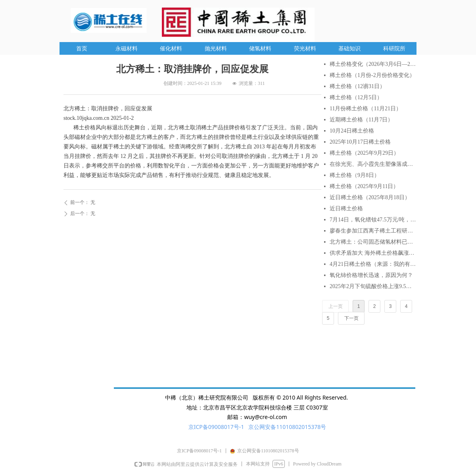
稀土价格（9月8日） (355, 175)
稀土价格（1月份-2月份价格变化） (372, 75)
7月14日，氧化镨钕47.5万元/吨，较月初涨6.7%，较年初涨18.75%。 (373, 220)
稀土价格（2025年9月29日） (364, 153)
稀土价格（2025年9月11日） (364, 186)
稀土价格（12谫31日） (357, 86)
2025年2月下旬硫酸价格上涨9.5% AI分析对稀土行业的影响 (373, 286)
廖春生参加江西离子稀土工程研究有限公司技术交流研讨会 (373, 231)
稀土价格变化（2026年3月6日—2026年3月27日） (373, 64)
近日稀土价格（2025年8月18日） (370, 197)
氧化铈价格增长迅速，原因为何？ (371, 275)
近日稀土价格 (346, 209)
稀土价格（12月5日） (356, 97)
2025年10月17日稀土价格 (360, 142)
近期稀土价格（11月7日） (361, 120)
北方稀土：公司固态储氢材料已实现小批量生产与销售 (373, 242)
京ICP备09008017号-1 (216, 427)
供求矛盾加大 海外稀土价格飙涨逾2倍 (373, 253)
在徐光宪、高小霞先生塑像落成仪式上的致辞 (373, 164)
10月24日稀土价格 (352, 131)
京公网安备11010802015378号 (287, 427)
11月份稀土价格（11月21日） (366, 109)
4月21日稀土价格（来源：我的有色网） (373, 264)
